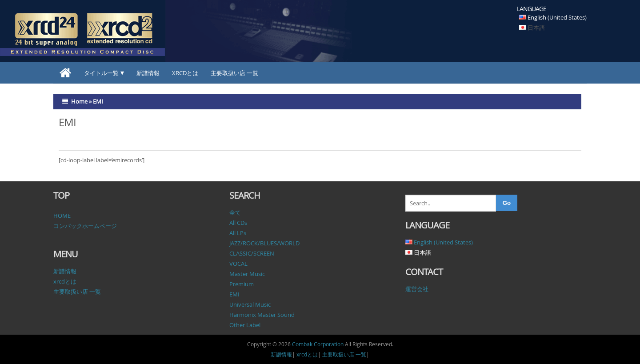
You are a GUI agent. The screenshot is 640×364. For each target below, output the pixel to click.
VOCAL (238, 264)
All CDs (238, 223)
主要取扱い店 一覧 (234, 73)
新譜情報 (148, 73)
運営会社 (417, 289)
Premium (242, 284)
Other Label (245, 325)
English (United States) (557, 17)
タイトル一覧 (101, 73)
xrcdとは (185, 73)
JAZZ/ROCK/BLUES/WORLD (264, 243)
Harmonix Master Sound (262, 315)
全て (235, 212)
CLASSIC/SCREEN (252, 253)
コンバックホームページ (85, 226)
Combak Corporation (318, 344)
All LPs (238, 233)
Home (79, 101)
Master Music (247, 274)
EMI (234, 294)
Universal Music (250, 304)
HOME (62, 216)
